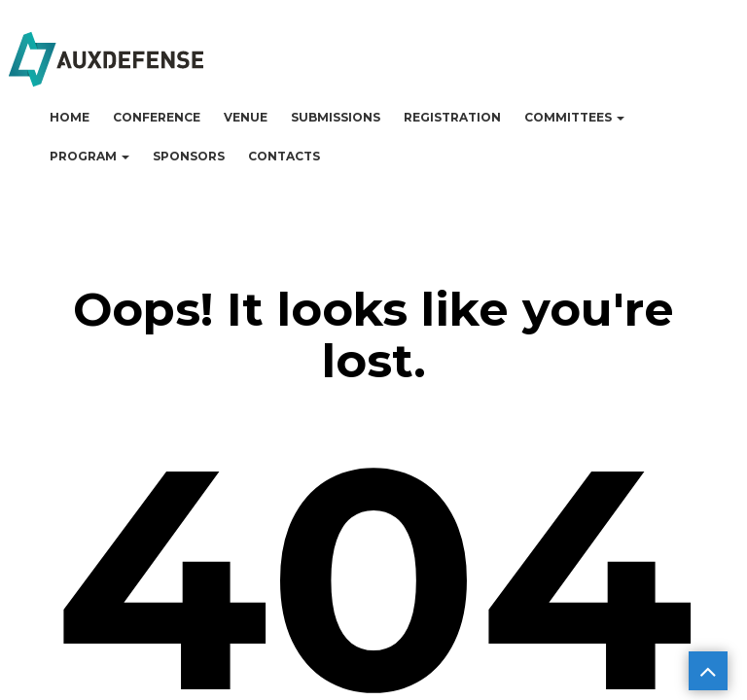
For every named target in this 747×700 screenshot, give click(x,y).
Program (89, 156)
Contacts (284, 156)
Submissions (336, 117)
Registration (452, 117)
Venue (246, 117)
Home (70, 117)
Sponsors (189, 156)
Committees (574, 117)
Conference (157, 117)
